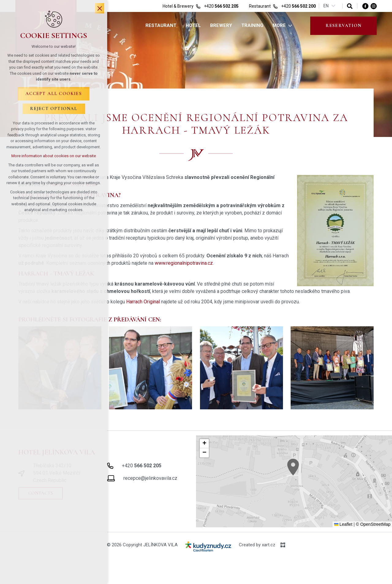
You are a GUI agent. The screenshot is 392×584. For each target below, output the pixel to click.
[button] (304, 475)
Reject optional (54, 108)
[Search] (350, 6)
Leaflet (343, 524)
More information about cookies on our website (54, 156)
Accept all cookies (54, 93)
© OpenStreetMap (373, 524)
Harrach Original (143, 302)
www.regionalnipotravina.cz (184, 263)
